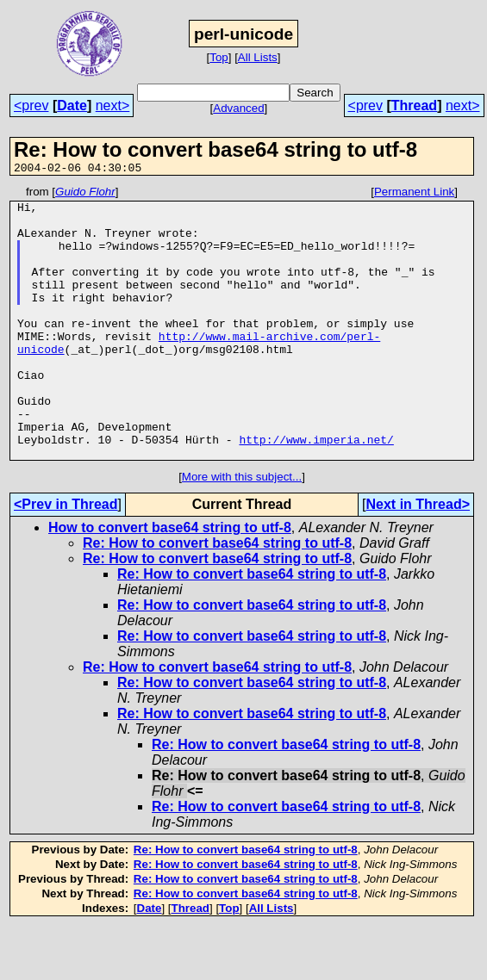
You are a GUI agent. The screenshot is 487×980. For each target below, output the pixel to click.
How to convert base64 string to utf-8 (170, 582)
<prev (31, 105)
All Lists (258, 57)
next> (113, 105)
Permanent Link (414, 194)
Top (219, 57)
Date (72, 105)
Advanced (238, 108)
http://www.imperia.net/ (316, 491)
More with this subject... (242, 531)
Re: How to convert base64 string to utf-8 (217, 597)
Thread (414, 105)
